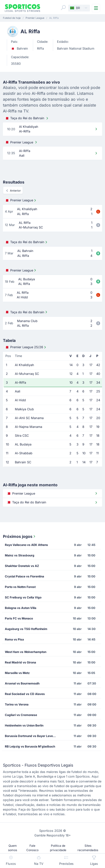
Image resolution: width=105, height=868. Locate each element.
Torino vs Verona (17, 704)
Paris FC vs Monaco (19, 618)
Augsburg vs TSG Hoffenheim (26, 629)
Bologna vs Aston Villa (21, 608)
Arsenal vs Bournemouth (22, 683)
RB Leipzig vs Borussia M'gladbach (30, 746)
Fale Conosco (32, 848)
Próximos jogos (20, 536)
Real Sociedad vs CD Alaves (25, 694)
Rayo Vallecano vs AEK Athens (26, 545)
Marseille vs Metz (17, 673)
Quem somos (13, 848)
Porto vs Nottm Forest (20, 587)
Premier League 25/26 (26, 347)
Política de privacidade (58, 848)
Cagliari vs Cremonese (21, 715)
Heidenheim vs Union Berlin (24, 725)
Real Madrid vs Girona (20, 662)
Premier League (21, 142)
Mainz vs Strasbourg (20, 555)
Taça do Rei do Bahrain (27, 118)
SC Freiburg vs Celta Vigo (23, 597)
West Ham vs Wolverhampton (26, 652)
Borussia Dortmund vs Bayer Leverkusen (32, 736)
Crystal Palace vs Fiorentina (24, 576)
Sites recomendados (88, 848)
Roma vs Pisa (14, 639)
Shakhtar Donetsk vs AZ (22, 566)
